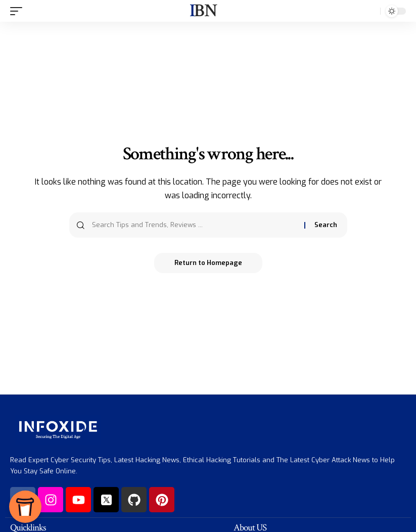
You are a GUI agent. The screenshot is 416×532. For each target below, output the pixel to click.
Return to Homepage (208, 263)
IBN (203, 11)
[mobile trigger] (19, 11)
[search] (370, 11)
